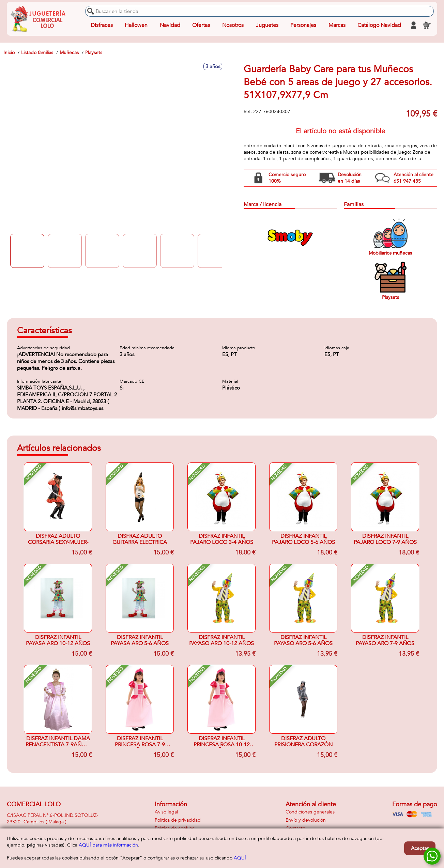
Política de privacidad (178, 820)
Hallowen (136, 25)
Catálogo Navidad (379, 25)
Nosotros (233, 25)
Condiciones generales (310, 812)
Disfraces (102, 25)
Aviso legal (166, 812)
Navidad (170, 25)
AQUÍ (240, 858)
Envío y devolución (306, 820)
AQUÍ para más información (108, 845)
